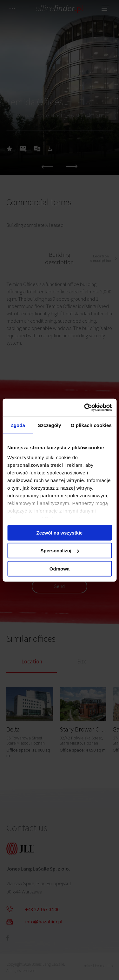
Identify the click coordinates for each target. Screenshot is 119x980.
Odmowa (60, 568)
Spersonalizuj (60, 551)
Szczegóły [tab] (49, 425)
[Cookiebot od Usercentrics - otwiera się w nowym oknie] (85, 408)
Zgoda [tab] (18, 425)
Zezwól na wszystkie (60, 532)
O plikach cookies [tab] (91, 425)
